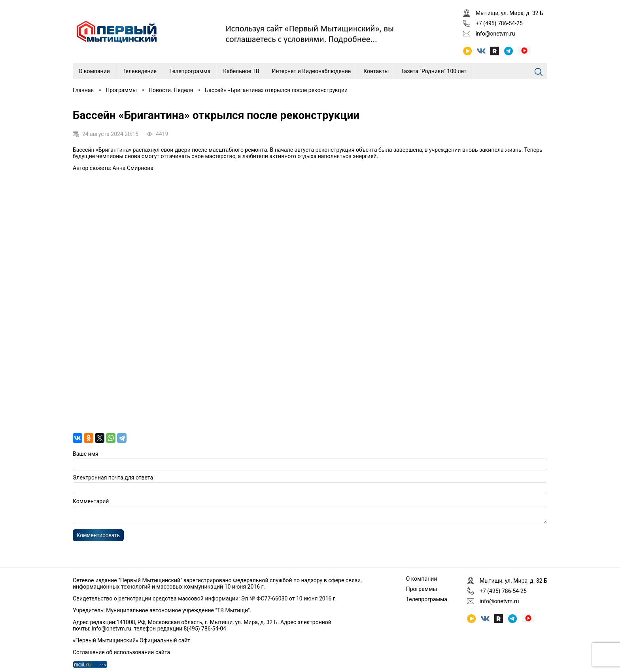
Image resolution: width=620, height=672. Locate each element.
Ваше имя (86, 454)
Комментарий (91, 501)
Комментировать (98, 538)
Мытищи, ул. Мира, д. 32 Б (509, 13)
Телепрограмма (190, 71)
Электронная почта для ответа (113, 478)
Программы (121, 90)
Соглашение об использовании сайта (121, 652)
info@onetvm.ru (495, 34)
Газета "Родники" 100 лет (434, 71)
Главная (83, 90)
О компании (94, 71)
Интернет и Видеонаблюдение (312, 71)
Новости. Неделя (171, 90)
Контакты (376, 71)
